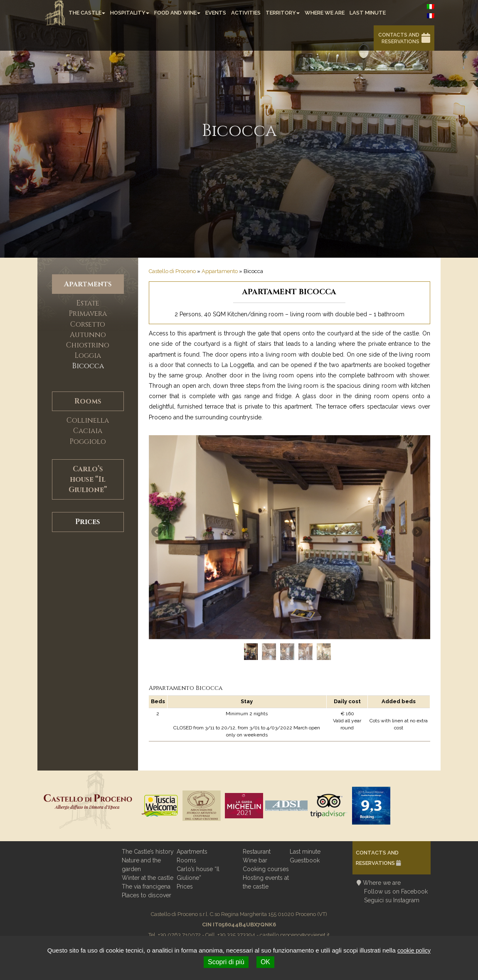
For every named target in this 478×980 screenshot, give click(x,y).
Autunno (88, 335)
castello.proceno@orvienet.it (295, 935)
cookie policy (414, 950)
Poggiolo (88, 442)
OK (265, 962)
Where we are (382, 883)
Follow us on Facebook (396, 891)
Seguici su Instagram (392, 900)
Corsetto (88, 324)
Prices (88, 522)
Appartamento (220, 271)
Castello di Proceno (172, 271)
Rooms (88, 401)
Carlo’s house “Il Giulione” (88, 479)
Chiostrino (88, 345)
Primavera (88, 314)
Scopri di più (226, 962)
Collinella (88, 420)
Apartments (88, 284)
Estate (88, 303)
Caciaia (88, 431)
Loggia (88, 356)
